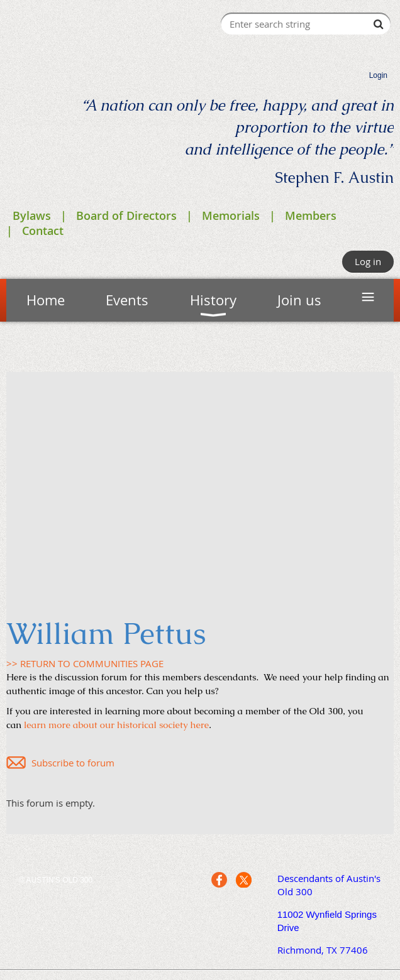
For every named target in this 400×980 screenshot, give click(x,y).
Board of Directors (126, 215)
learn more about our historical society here (116, 725)
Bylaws (32, 215)
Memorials (231, 215)
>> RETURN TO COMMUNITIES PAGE (85, 663)
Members (311, 215)
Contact (43, 231)
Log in (368, 261)
